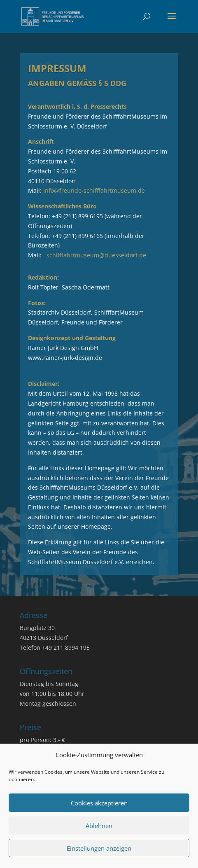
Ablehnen (99, 826)
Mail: (86, 190)
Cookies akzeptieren (99, 803)
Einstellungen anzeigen (99, 848)
